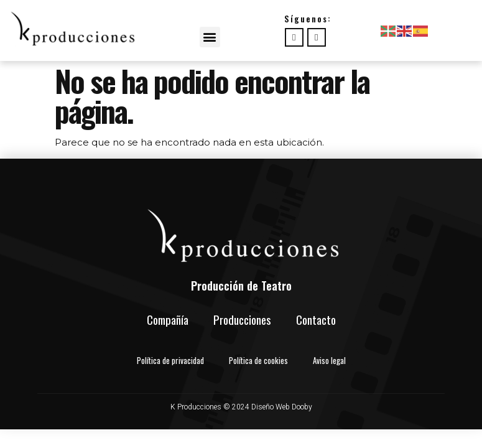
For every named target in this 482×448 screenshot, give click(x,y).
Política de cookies (258, 360)
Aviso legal (329, 360)
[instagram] (317, 37)
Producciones (242, 319)
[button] (210, 37)
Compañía (168, 319)
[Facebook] (294, 37)
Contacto (316, 319)
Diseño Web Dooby (282, 407)
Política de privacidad (170, 360)
